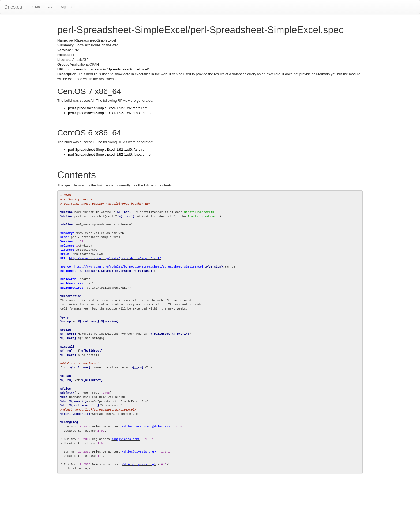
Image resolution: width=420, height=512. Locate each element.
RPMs (35, 7)
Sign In (68, 7)
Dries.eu (13, 7)
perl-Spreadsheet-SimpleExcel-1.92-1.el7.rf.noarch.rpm (111, 113)
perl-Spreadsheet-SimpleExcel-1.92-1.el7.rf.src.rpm (108, 108)
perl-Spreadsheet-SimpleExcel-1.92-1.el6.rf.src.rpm (108, 150)
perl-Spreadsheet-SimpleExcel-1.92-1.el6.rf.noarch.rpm (111, 154)
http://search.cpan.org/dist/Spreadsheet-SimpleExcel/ (108, 69)
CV (50, 7)
